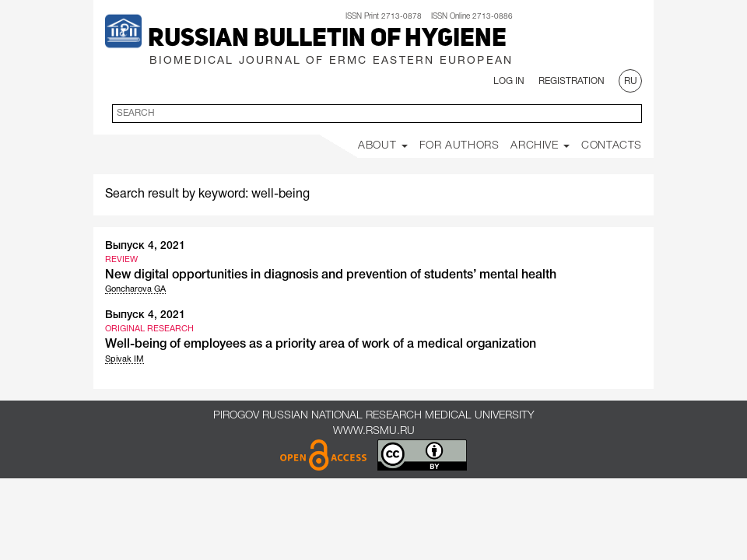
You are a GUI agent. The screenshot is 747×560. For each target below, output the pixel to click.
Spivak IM (124, 359)
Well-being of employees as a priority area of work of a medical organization (321, 345)
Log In (509, 81)
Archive (540, 146)
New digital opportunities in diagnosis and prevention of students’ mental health (331, 275)
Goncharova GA (135, 289)
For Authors (459, 146)
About (383, 146)
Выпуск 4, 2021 (145, 246)
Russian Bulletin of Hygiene (327, 40)
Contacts (612, 146)
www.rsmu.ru (374, 431)
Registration (572, 81)
